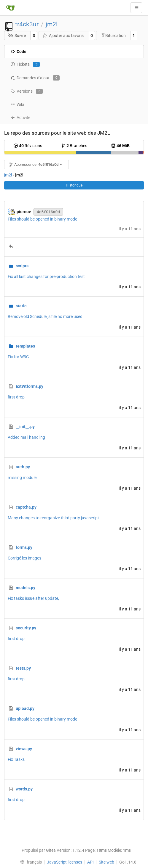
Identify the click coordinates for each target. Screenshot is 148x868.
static (21, 306)
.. (17, 247)
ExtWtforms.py (30, 386)
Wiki (17, 105)
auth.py (23, 467)
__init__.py (25, 427)
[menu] (29, 862)
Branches (74, 146)
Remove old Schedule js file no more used (45, 316)
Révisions (28, 146)
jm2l (52, 24)
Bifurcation (113, 35)
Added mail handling (26, 437)
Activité (20, 118)
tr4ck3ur (27, 24)
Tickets (25, 65)
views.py (24, 749)
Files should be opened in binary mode (42, 219)
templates (25, 346)
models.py (26, 588)
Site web (106, 862)
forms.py (24, 547)
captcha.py (26, 507)
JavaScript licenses (65, 862)
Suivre (17, 36)
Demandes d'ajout (35, 78)
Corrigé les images (24, 558)
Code (18, 52)
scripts (22, 266)
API (90, 862)
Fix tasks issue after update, (33, 598)
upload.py (25, 708)
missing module (22, 478)
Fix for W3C (18, 357)
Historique (74, 185)
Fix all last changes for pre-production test (46, 277)
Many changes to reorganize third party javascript (53, 518)
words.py (24, 789)
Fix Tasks (16, 759)
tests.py (23, 668)
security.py (26, 628)
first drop (16, 397)
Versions (27, 91)
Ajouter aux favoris (63, 36)
